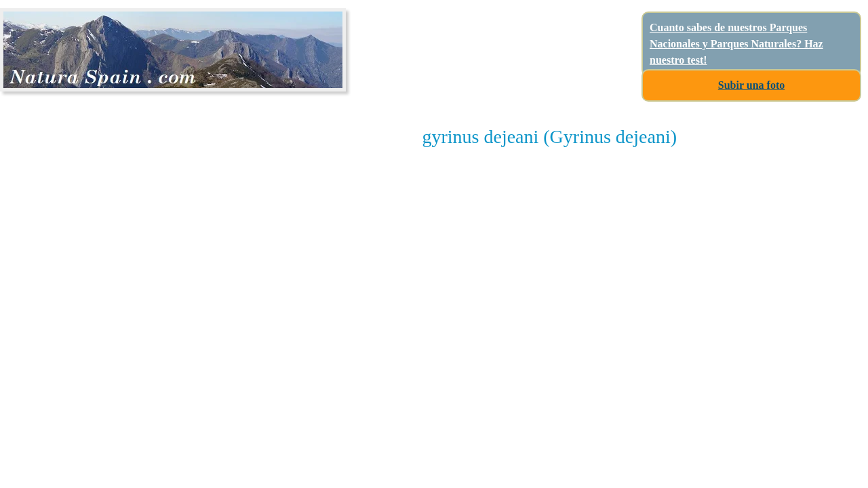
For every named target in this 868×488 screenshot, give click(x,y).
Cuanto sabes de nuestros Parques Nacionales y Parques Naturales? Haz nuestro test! (736, 44)
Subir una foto (751, 85)
